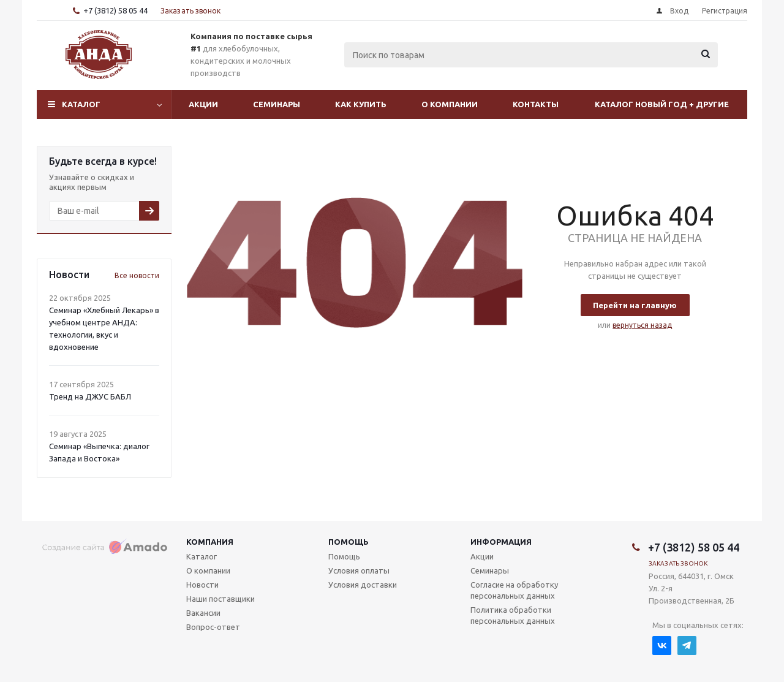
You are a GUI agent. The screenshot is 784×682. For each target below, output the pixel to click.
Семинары (277, 104)
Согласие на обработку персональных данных (514, 590)
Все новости (137, 275)
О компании (450, 104)
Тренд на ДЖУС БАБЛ (90, 396)
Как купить (361, 104)
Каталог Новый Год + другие (662, 104)
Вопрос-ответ (213, 627)
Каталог (81, 104)
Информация (501, 542)
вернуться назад (642, 325)
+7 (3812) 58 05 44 (115, 10)
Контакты (536, 104)
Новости (202, 585)
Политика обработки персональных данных (513, 615)
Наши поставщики (221, 599)
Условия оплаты (359, 570)
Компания (210, 542)
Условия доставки (363, 585)
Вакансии (203, 613)
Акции (203, 104)
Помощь (349, 542)
